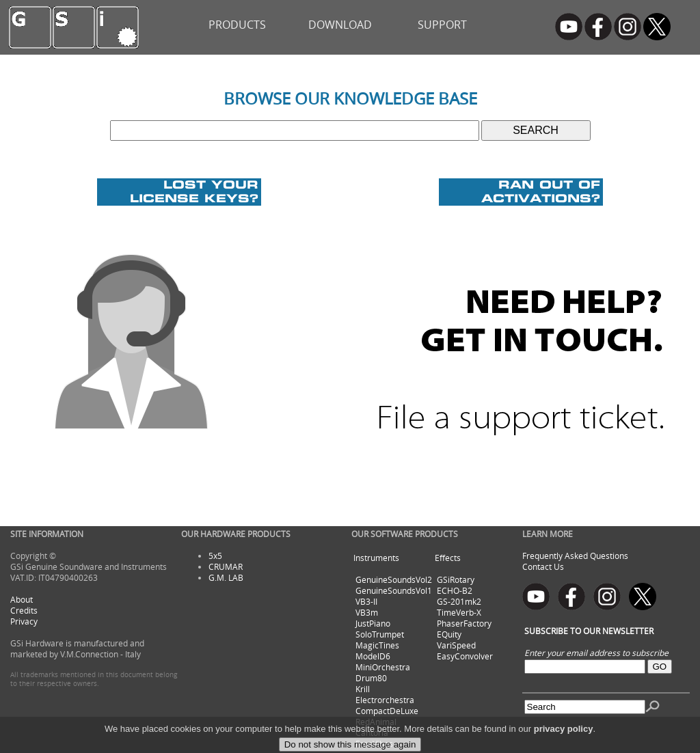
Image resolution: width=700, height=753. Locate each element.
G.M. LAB (226, 577)
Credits (24, 610)
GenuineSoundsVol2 (394, 579)
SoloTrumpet (380, 634)
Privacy (24, 621)
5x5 (215, 556)
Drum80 (371, 678)
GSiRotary (456, 579)
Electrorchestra (385, 700)
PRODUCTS (237, 25)
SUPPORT (442, 25)
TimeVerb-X (459, 612)
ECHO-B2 (455, 590)
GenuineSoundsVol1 (394, 590)
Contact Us (543, 566)
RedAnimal (376, 722)
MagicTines (377, 645)
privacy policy (564, 739)
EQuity (449, 634)
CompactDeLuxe (387, 711)
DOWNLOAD (340, 25)
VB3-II (366, 601)
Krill (363, 689)
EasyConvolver (465, 656)
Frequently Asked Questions (575, 556)
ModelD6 (373, 656)
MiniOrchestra (383, 667)
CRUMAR (226, 566)
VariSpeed (456, 645)
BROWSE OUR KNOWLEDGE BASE (350, 98)
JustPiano (373, 623)
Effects (448, 558)
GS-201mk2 (459, 601)
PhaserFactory (464, 623)
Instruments (376, 558)
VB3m (367, 612)
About (22, 599)
